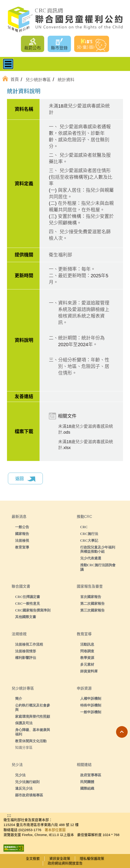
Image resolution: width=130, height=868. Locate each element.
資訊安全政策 (60, 859)
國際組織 (87, 788)
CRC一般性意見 (28, 603)
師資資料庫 (89, 671)
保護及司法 (24, 723)
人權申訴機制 (91, 698)
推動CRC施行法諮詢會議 (98, 567)
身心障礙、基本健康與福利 (33, 732)
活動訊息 (87, 644)
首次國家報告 (91, 597)
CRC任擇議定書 (28, 597)
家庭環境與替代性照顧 (33, 716)
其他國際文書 (26, 617)
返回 (25, 479)
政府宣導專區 (91, 775)
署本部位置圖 (55, 830)
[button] (122, 732)
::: (15, 92)
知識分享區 (24, 747)
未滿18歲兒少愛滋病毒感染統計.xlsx (86, 445)
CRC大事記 (89, 540)
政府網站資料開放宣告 (65, 863)
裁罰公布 (33, 48)
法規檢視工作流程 (29, 644)
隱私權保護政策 (92, 859)
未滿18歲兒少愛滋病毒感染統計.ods (86, 429)
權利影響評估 (26, 658)
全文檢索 (33, 859)
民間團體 (87, 782)
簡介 (19, 698)
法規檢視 (22, 540)
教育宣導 (22, 547)
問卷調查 (87, 651)
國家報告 (22, 534)
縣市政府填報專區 (29, 795)
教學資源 (87, 658)
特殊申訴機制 (91, 705)
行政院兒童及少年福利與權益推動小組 (98, 549)
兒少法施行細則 (27, 782)
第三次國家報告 (92, 610)
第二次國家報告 (92, 603)
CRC (84, 527)
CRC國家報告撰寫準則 (33, 610)
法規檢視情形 (26, 651)
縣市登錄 (59, 48)
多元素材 (87, 664)
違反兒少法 (24, 788)
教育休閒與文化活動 (31, 741)
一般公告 (22, 527)
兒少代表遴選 (91, 558)
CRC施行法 (89, 534)
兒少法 (20, 775)
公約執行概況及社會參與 (33, 707)
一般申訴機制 (91, 712)
